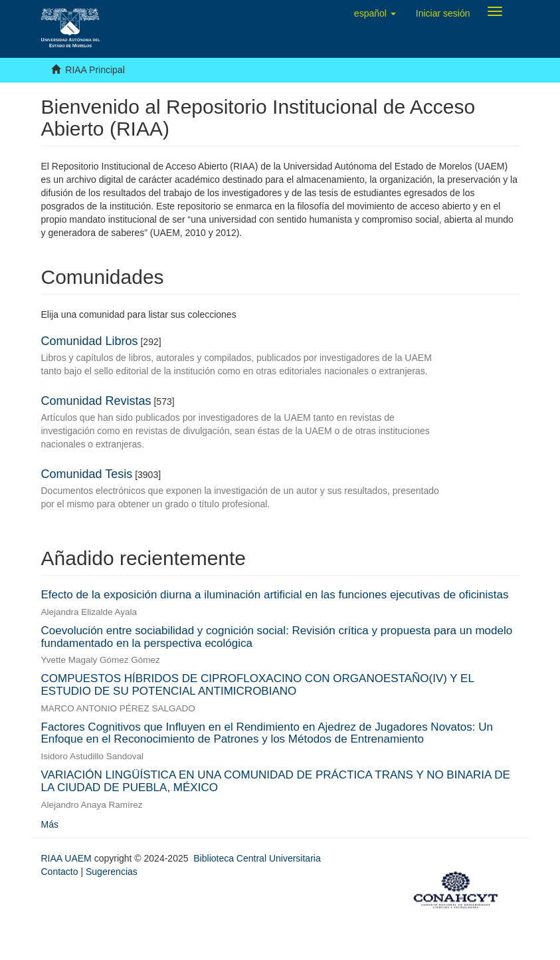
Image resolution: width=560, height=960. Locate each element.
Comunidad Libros (90, 341)
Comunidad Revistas (96, 401)
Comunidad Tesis (87, 474)
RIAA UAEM (68, 858)
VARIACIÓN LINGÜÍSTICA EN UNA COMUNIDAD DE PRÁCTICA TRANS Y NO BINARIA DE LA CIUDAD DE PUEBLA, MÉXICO (276, 781)
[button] (375, 13)
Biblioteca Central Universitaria (257, 858)
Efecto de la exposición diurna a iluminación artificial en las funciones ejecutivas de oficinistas (275, 595)
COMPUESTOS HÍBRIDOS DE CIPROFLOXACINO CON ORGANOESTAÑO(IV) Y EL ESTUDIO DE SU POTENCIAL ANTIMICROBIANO (258, 685)
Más (50, 824)
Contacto (60, 872)
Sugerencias (112, 872)
